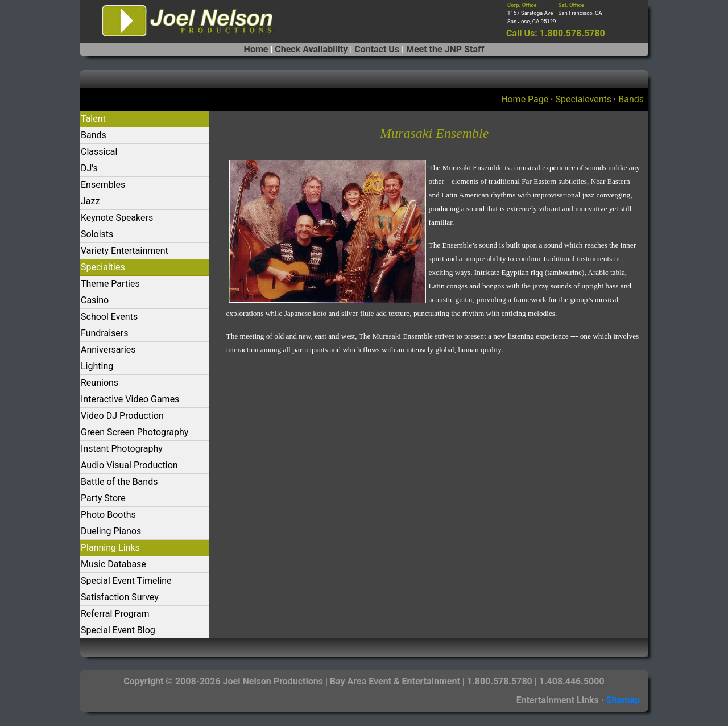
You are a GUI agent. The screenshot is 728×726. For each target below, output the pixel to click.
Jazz (90, 201)
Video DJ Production (122, 416)
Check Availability (311, 49)
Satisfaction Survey (120, 597)
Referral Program (115, 614)
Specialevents (583, 99)
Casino (95, 300)
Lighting (97, 366)
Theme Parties (110, 284)
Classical (99, 152)
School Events (109, 317)
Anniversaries (108, 350)
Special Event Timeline (126, 581)
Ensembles (103, 185)
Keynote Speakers (117, 218)
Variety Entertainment (125, 251)
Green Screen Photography (135, 432)
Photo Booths (108, 515)
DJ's (89, 168)
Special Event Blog (118, 630)
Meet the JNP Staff (445, 49)
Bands (631, 99)
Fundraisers (104, 333)
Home (256, 49)
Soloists (97, 234)
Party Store (103, 498)
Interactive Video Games (130, 399)
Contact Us (377, 49)
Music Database (113, 564)
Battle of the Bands (119, 482)
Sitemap (623, 700)
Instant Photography (122, 449)
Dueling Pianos (111, 531)
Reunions (100, 383)
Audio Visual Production (129, 465)
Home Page (525, 99)
